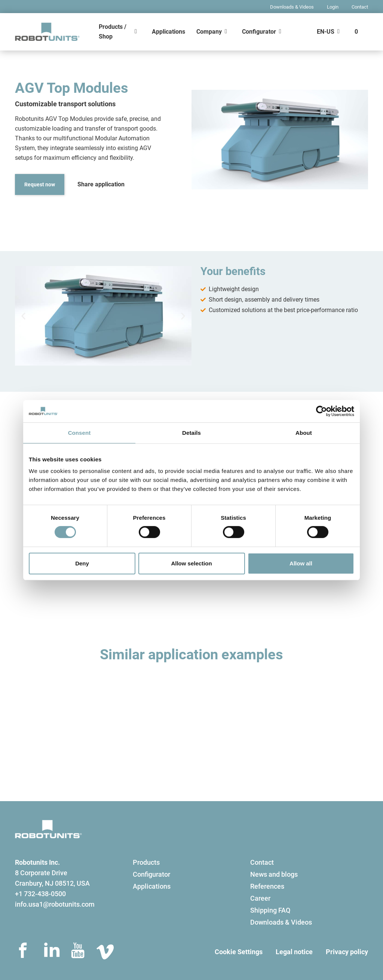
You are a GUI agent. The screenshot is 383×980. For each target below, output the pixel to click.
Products (146, 862)
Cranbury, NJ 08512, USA (52, 883)
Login (333, 7)
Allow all (301, 563)
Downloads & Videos (292, 7)
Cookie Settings (239, 952)
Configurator (259, 32)
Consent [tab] (79, 432)
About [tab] (304, 432)
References (267, 886)
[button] (23, 316)
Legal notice (294, 952)
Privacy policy (347, 952)
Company (209, 32)
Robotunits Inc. (37, 862)
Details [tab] (191, 432)
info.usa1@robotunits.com (55, 904)
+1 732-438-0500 (40, 894)
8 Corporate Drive (41, 873)
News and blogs (274, 874)
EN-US (326, 32)
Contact (360, 7)
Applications (168, 32)
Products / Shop (113, 32)
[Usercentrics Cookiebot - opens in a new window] (321, 411)
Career (260, 898)
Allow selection (191, 563)
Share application (101, 184)
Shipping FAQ (270, 910)
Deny (82, 563)
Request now (40, 184)
